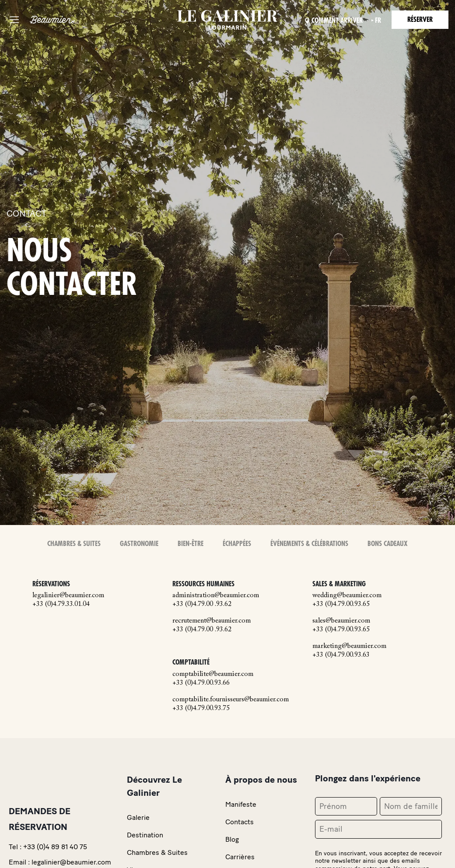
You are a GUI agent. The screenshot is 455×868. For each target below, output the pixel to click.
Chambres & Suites (74, 544)
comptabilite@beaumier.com (213, 674)
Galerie (138, 817)
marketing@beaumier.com (349, 646)
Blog (232, 839)
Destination (145, 835)
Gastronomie (139, 544)
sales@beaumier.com (341, 621)
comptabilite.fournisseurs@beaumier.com (231, 700)
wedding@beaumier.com (347, 595)
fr (378, 21)
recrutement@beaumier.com (212, 621)
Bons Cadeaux (388, 544)
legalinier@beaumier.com (68, 595)
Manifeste (241, 804)
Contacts (240, 822)
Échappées (237, 544)
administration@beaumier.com (216, 595)
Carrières (240, 857)
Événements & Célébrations (309, 544)
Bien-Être (191, 544)
